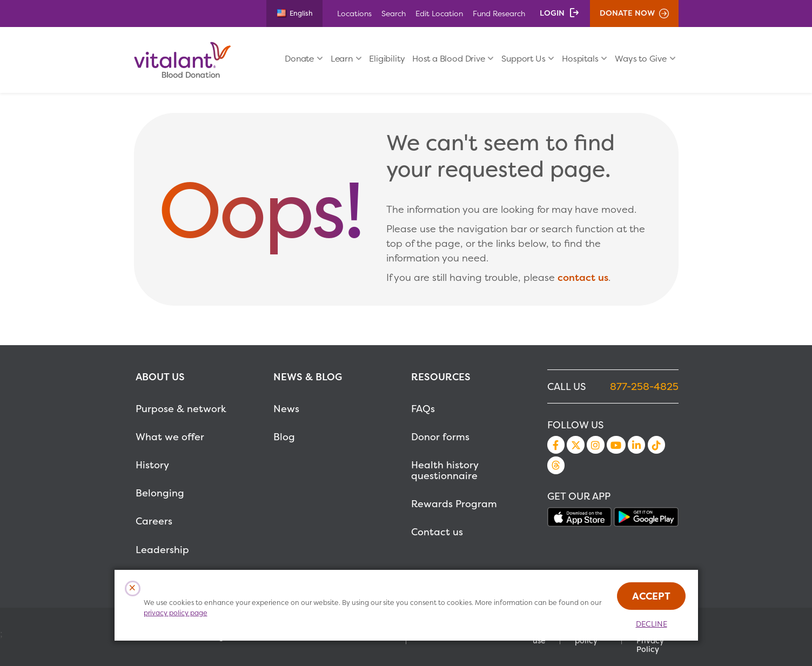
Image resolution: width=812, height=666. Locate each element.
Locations (354, 13)
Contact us (437, 532)
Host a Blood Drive (449, 59)
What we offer (170, 437)
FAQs (423, 409)
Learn (342, 59)
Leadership (162, 550)
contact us (583, 277)
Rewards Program (454, 504)
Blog (284, 437)
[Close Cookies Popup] (133, 588)
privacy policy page (176, 613)
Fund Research (499, 13)
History (152, 465)
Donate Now (627, 13)
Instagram (595, 445)
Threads (556, 465)
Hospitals (580, 59)
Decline (652, 624)
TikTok (656, 445)
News (286, 409)
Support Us (523, 59)
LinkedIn (636, 445)
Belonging (160, 493)
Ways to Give (641, 59)
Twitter (575, 445)
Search (394, 13)
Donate (299, 59)
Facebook (556, 445)
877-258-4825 (644, 386)
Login (552, 13)
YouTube (616, 445)
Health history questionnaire (445, 470)
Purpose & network (181, 409)
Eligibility (387, 59)
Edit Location (439, 13)
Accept (651, 596)
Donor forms (440, 437)
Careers (154, 521)
